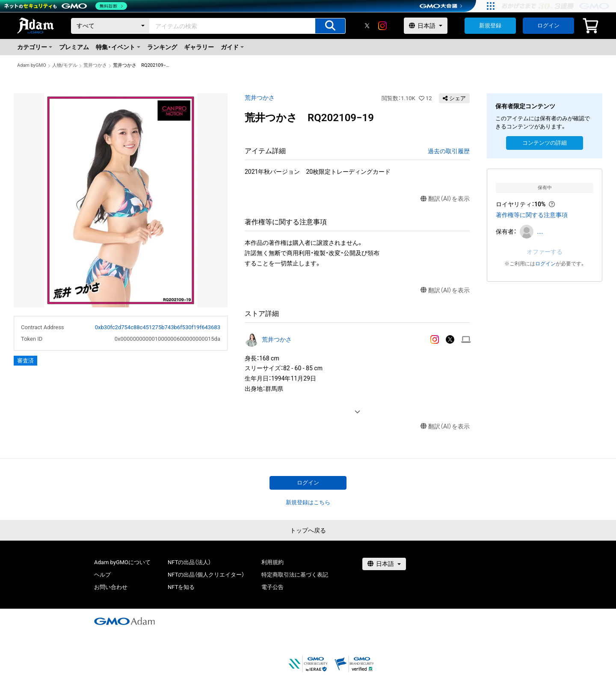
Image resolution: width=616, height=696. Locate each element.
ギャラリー (199, 47)
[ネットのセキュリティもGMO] (66, 6)
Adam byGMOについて (122, 562)
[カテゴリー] (110, 26)
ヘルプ (102, 575)
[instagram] (382, 26)
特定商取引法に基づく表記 (295, 575)
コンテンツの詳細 (545, 143)
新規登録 (490, 25)
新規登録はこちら (308, 502)
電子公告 (272, 587)
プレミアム (74, 47)
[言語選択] (426, 26)
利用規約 (272, 562)
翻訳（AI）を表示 (445, 199)
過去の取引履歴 (449, 151)
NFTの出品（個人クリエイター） (206, 575)
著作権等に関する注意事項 (532, 215)
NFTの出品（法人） (189, 562)
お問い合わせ (111, 587)
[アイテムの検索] (330, 26)
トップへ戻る (308, 530)
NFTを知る (181, 587)
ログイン (548, 25)
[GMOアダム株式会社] (124, 621)
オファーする (545, 252)
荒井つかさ (95, 65)
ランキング (162, 47)
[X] (367, 26)
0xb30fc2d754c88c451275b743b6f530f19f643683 (158, 327)
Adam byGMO (32, 65)
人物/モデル (65, 65)
